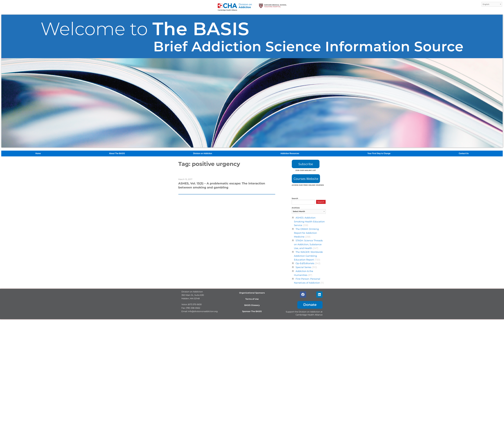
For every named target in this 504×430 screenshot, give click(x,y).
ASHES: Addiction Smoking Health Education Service (309, 221)
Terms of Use (252, 299)
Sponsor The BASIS (252, 311)
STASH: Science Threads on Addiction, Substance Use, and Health (308, 244)
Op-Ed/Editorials (305, 263)
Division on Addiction (203, 153)
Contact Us (464, 153)
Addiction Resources (290, 153)
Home (38, 153)
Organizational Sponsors (252, 293)
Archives (296, 208)
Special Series (303, 267)
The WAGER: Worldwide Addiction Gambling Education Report (308, 256)
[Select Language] (492, 4)
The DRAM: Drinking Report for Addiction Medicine (306, 233)
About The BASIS (117, 153)
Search (295, 198)
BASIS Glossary (252, 305)
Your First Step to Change (379, 153)
